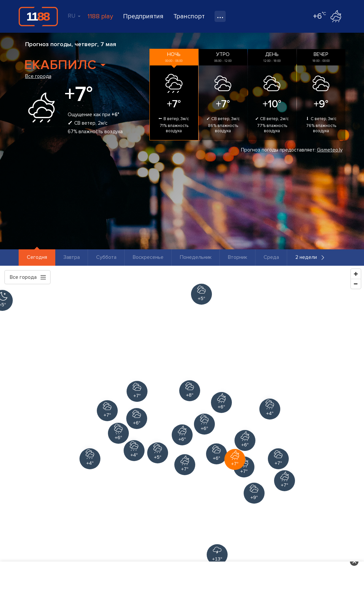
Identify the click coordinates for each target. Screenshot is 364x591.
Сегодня (37, 257)
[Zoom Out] (356, 284)
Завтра (72, 257)
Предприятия (143, 16)
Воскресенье (148, 257)
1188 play (100, 16)
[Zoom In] (356, 274)
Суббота (106, 257)
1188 (38, 16)
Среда (271, 257)
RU (74, 16)
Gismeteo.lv (330, 150)
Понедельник (196, 257)
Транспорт (189, 16)
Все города (38, 76)
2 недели (306, 257)
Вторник (238, 257)
